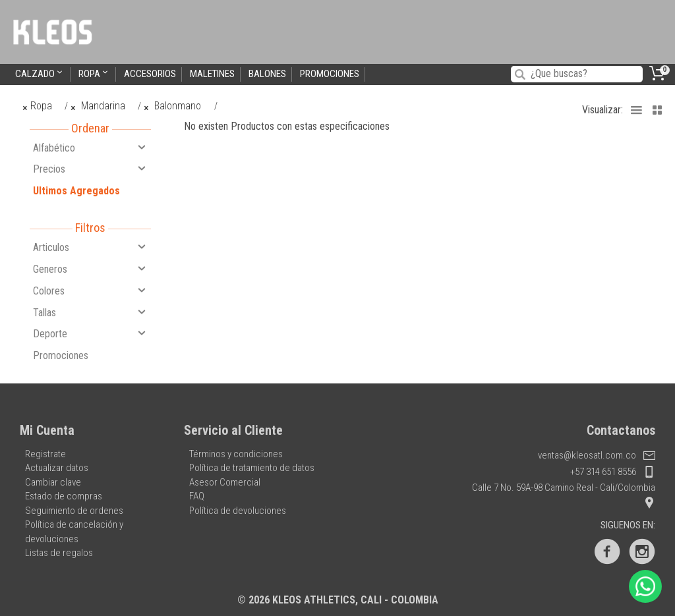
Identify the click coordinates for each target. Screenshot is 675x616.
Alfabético (90, 148)
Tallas (90, 312)
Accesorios (150, 74)
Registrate (45, 454)
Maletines (212, 74)
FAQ (197, 496)
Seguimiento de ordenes (74, 511)
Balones (267, 74)
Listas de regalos (59, 553)
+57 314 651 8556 (613, 472)
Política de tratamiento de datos (252, 468)
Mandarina (97, 106)
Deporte (90, 333)
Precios (90, 169)
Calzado (40, 73)
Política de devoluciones (238, 511)
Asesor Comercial (225, 482)
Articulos (90, 247)
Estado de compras (64, 496)
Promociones (330, 74)
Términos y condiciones (236, 454)
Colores (90, 291)
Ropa (94, 73)
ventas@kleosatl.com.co (597, 455)
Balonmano (173, 106)
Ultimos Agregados (76, 191)
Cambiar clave (53, 482)
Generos (90, 269)
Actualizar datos (57, 468)
